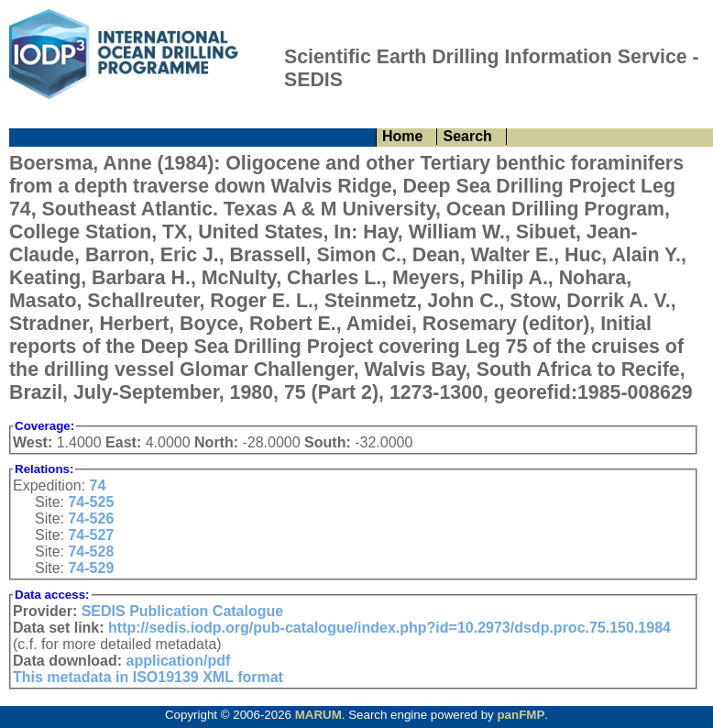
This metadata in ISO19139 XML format (148, 677)
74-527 (91, 535)
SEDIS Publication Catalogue (182, 611)
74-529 (91, 568)
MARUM (318, 715)
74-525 (91, 502)
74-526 (91, 518)
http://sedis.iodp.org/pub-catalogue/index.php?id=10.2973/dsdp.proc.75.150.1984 (389, 628)
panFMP (521, 715)
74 (98, 485)
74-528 (91, 552)
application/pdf (179, 661)
